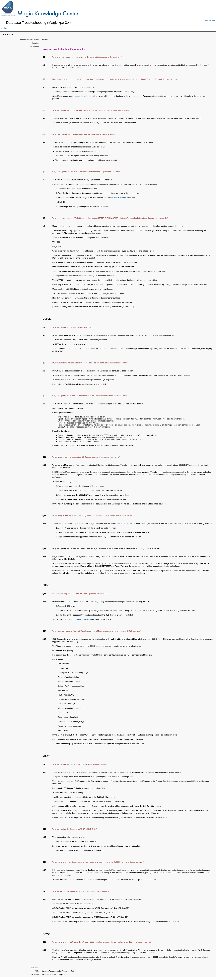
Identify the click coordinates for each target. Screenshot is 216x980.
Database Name (113, 349)
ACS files (69, 380)
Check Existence (119, 198)
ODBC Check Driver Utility (81, 619)
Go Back (4, 28)
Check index (68, 87)
